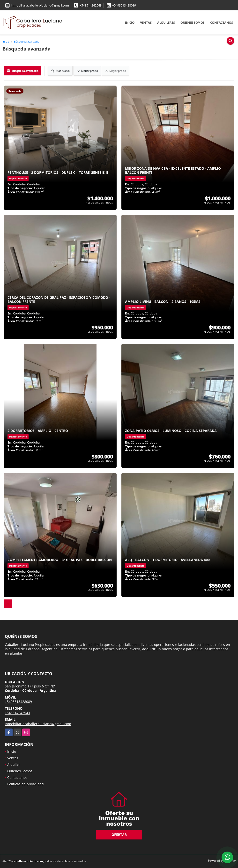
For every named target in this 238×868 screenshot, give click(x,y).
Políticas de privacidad (26, 784)
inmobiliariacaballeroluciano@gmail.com (40, 5)
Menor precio (87, 70)
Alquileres (166, 22)
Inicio (130, 22)
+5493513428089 (124, 5)
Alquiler (14, 764)
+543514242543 (91, 5)
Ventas (146, 22)
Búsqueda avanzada (27, 41)
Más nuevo (61, 70)
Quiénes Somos (192, 22)
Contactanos (222, 22)
